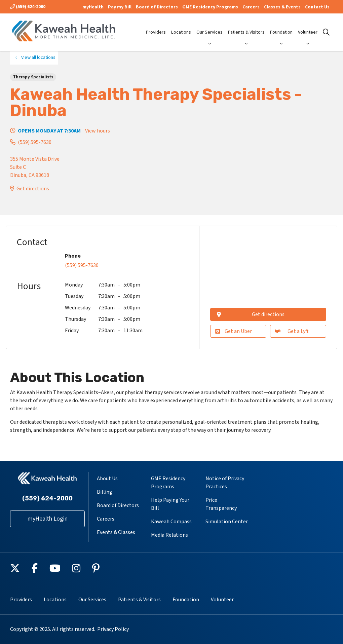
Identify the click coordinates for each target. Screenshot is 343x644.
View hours (98, 131)
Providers (156, 27)
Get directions (33, 189)
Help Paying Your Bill (170, 504)
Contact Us (317, 7)
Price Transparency (221, 504)
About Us (107, 479)
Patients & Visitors (246, 27)
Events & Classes (116, 532)
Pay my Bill (120, 7)
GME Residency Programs (210, 7)
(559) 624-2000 (28, 7)
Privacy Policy (113, 629)
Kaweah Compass (171, 522)
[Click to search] (326, 32)
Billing (105, 492)
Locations (181, 27)
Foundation (281, 27)
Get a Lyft (292, 331)
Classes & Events (282, 7)
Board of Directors (157, 7)
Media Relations (169, 535)
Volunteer (308, 27)
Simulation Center (227, 522)
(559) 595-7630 (35, 142)
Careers (251, 7)
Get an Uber (234, 331)
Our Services (209, 27)
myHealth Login (48, 519)
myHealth (93, 7)
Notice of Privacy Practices (225, 483)
